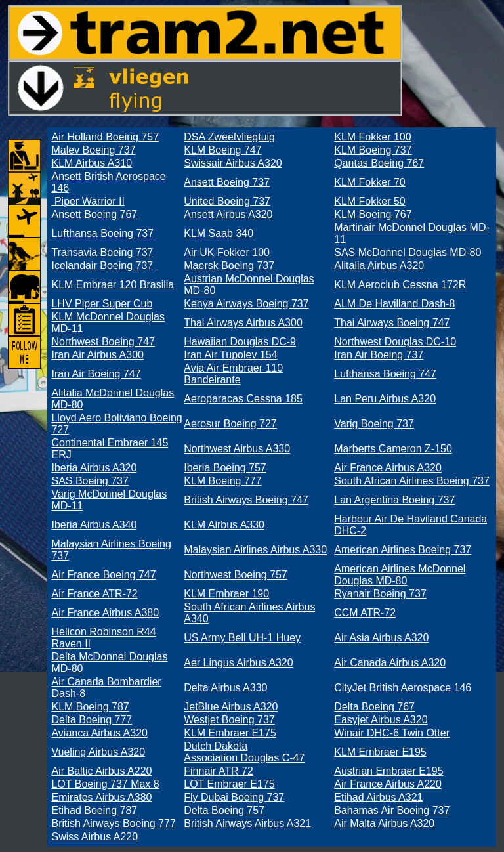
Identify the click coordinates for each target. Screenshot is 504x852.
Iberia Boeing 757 (225, 468)
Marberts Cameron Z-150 (393, 449)
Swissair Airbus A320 (233, 163)
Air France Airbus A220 (388, 784)
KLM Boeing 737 (373, 150)
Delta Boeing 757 (224, 810)
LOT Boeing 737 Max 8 (105, 784)
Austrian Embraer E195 (388, 771)
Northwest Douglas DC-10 (395, 342)
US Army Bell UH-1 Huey (242, 638)
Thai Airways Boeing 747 (392, 323)
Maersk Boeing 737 (229, 266)
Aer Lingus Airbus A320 (238, 663)
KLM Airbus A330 (224, 525)
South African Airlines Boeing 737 (412, 481)
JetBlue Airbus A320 (231, 707)
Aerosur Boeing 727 (230, 424)
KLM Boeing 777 (222, 481)
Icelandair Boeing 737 (102, 266)
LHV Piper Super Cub (102, 304)
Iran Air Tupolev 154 (230, 355)
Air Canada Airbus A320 (390, 663)
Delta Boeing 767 (374, 707)
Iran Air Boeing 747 (96, 374)
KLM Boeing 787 (90, 707)
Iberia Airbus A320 (94, 468)
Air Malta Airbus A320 (384, 823)
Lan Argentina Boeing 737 (394, 500)
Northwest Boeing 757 (235, 575)
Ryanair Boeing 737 (380, 594)
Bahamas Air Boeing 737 (392, 810)
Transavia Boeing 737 (102, 252)
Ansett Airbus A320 (228, 214)
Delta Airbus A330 (225, 688)
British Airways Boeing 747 (246, 500)
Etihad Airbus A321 (378, 797)
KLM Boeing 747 (222, 150)
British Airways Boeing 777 (113, 823)
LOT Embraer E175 (229, 784)
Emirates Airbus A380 (101, 797)
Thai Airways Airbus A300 (243, 323)
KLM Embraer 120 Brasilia (113, 285)
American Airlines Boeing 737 (403, 550)
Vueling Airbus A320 (98, 752)
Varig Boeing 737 (374, 424)
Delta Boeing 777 (92, 720)
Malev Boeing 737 (93, 150)
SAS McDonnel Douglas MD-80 (408, 252)
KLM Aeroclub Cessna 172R (400, 285)
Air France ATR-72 (94, 594)
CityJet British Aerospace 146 (403, 688)
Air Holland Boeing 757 (105, 137)
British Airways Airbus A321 (247, 823)
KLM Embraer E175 (230, 733)
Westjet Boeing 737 (229, 720)
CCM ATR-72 (365, 613)
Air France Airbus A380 (105, 613)
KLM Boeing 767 (373, 214)
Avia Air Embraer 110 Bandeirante (233, 374)
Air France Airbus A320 (388, 468)
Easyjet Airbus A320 (381, 720)
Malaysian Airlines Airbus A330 (255, 550)
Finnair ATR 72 (219, 771)
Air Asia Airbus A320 (381, 638)
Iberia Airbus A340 (94, 525)
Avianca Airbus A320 (99, 733)
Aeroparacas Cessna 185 (243, 399)
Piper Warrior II (88, 201)
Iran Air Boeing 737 (379, 355)
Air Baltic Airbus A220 (101, 771)
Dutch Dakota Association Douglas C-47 (244, 752)
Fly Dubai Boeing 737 (234, 797)
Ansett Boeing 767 (94, 214)
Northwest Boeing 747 (103, 342)
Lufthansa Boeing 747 (385, 374)
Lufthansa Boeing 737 (102, 233)
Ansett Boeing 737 (227, 182)
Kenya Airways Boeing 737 (246, 304)
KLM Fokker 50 (369, 201)
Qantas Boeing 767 (379, 163)
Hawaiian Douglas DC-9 (240, 342)
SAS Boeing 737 (90, 481)
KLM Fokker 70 (369, 182)
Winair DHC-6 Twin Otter (392, 733)
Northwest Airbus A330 (237, 449)
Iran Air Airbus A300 (97, 355)
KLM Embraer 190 (226, 594)
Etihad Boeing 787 (94, 810)
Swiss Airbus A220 (94, 837)
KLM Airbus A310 (92, 163)
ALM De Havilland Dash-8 (394, 304)
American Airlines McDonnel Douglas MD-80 (400, 575)
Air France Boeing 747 (103, 575)
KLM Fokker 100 (372, 137)
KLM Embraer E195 (380, 752)
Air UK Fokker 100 (227, 252)
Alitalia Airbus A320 (379, 266)
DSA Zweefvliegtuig (229, 137)
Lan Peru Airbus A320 (385, 399)
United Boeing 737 (227, 201)
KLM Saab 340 (219, 233)
